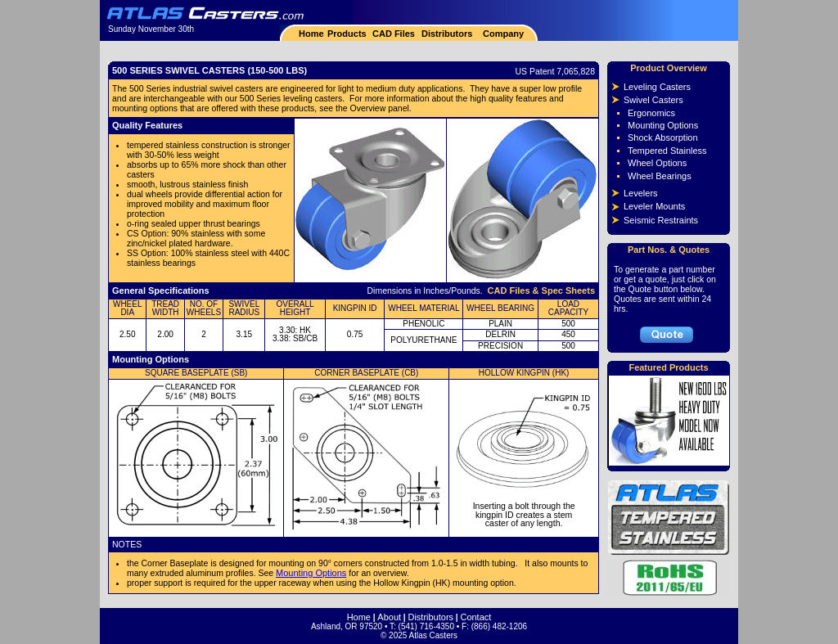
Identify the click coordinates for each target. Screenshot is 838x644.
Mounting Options (311, 573)
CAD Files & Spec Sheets (541, 290)
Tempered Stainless (667, 151)
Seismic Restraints (661, 220)
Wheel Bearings (660, 176)
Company (502, 34)
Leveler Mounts (654, 206)
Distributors (447, 34)
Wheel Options (657, 163)
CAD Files (394, 34)
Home (311, 34)
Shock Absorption (663, 137)
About (389, 617)
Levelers (641, 193)
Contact (475, 617)
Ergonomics (651, 113)
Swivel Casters (653, 100)
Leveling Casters (657, 87)
